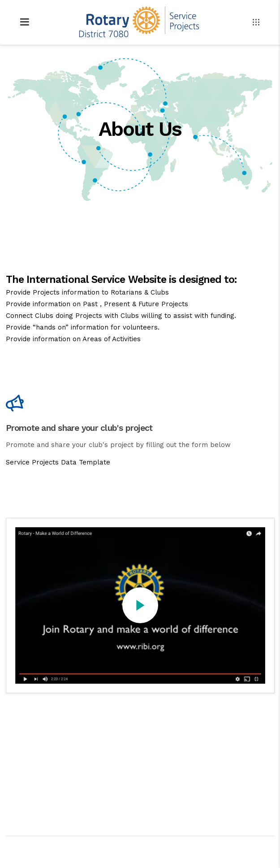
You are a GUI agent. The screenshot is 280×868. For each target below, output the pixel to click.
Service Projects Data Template (58, 462)
